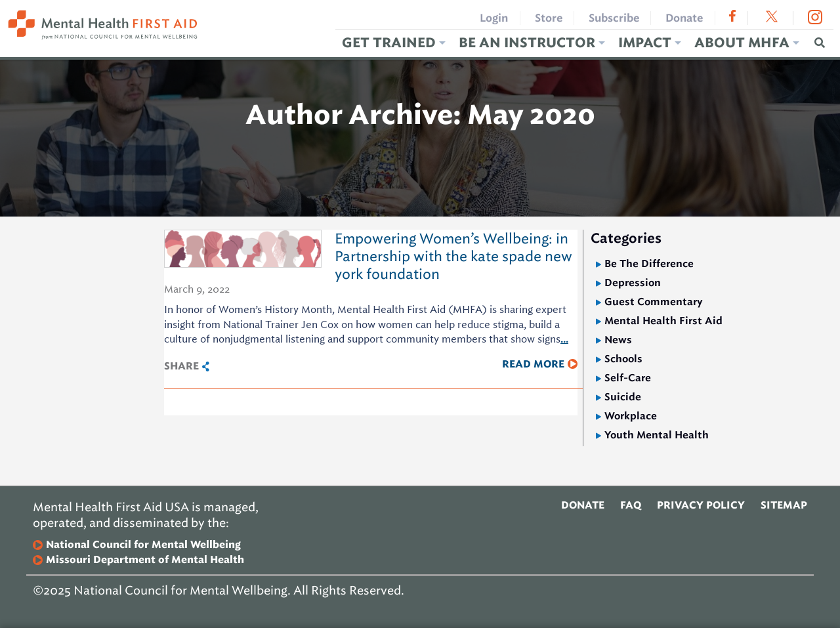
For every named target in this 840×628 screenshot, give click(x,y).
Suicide (623, 397)
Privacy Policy (701, 505)
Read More (533, 364)
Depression (633, 283)
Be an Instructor (527, 43)
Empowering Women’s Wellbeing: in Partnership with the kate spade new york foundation (453, 256)
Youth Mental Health (657, 435)
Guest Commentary (654, 302)
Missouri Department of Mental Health (145, 560)
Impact (645, 43)
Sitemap (784, 505)
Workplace (631, 416)
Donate (684, 18)
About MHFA (742, 43)
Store (549, 18)
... (564, 339)
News (618, 340)
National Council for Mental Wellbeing (143, 545)
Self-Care (628, 378)
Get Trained (389, 43)
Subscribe (614, 18)
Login (494, 18)
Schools (623, 359)
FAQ (631, 505)
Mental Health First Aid (663, 321)
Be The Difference (649, 263)
